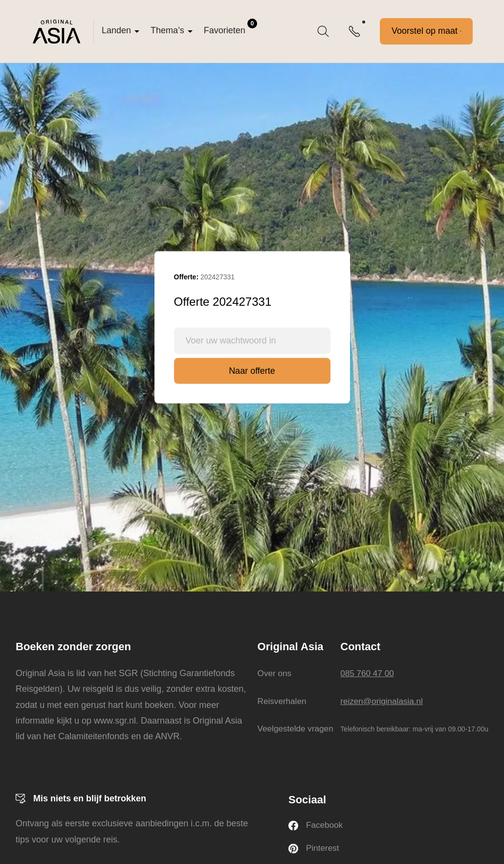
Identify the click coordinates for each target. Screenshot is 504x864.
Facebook (317, 826)
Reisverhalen (281, 701)
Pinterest (315, 850)
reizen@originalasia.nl (383, 701)
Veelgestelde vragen (296, 728)
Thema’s (167, 30)
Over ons (274, 673)
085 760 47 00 (368, 673)
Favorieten (230, 27)
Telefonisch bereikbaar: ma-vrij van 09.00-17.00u (414, 729)
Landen (116, 30)
